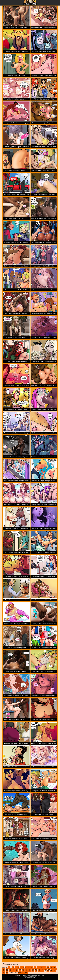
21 (10, 969)
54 (7, 973)
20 (7, 969)
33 (49, 969)
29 (36, 969)
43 (26, 971)
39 (13, 971)
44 (30, 971)
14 (41, 967)
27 (30, 969)
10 (29, 967)
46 (36, 971)
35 (56, 969)
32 (46, 969)
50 (48, 971)
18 (54, 967)
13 (38, 967)
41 (20, 971)
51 (51, 971)
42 (23, 971)
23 (17, 969)
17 (51, 967)
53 (4, 973)
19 (4, 969)
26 (26, 969)
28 (33, 969)
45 (33, 971)
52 (54, 971)
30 (39, 969)
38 (10, 971)
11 (32, 967)
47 (39, 971)
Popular (21, 973)
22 (13, 969)
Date (26, 973)
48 (43, 971)
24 (20, 969)
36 (4, 971)
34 (52, 969)
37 (7, 971)
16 (48, 967)
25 (23, 969)
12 (35, 967)
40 (17, 971)
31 (43, 969)
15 (45, 967)
